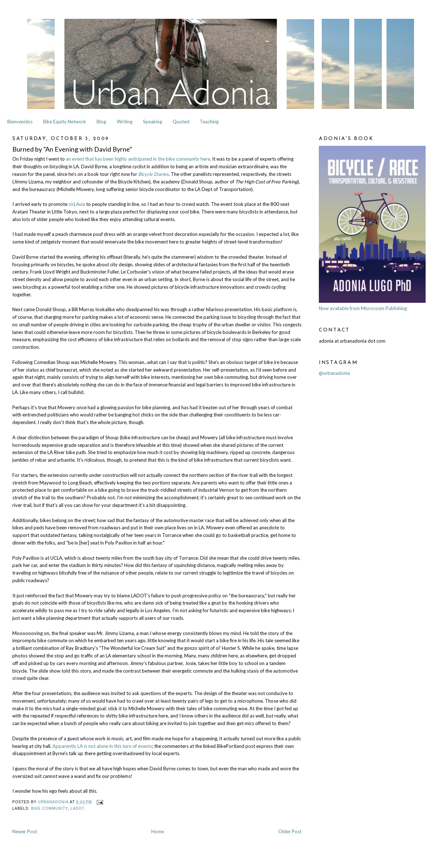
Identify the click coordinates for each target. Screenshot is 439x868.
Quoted (181, 122)
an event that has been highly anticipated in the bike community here (138, 159)
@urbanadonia (334, 373)
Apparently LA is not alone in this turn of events (102, 746)
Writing (125, 122)
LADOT (78, 808)
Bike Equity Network (65, 122)
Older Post (290, 831)
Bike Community (49, 808)
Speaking (153, 122)
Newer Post (25, 831)
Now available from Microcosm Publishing (363, 308)
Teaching (209, 122)
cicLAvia (77, 204)
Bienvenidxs (20, 122)
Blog (101, 122)
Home (158, 831)
